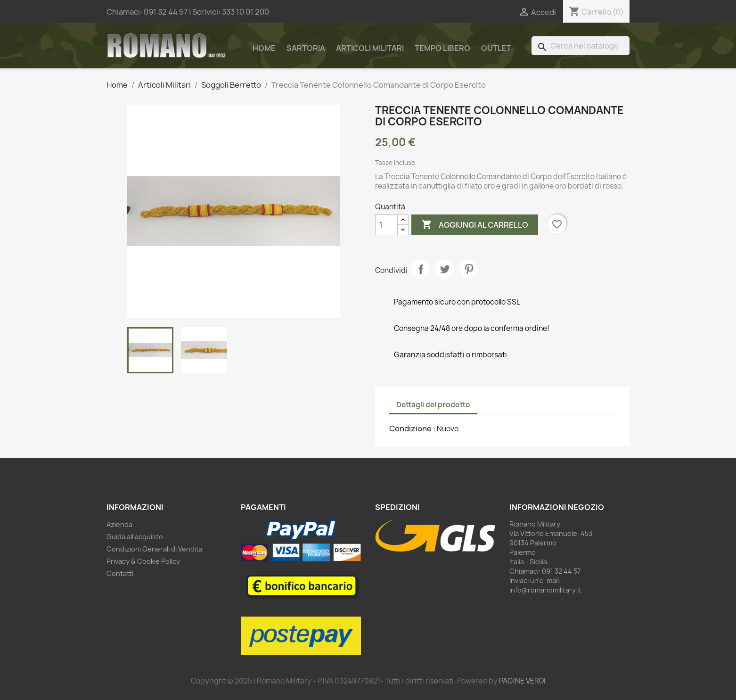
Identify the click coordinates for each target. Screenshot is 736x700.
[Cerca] (581, 46)
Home (264, 48)
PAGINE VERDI (522, 681)
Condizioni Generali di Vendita (155, 549)
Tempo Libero (442, 48)
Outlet (496, 48)
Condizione (411, 428)
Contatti (120, 573)
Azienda (119, 524)
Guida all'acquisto (135, 537)
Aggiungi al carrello (475, 225)
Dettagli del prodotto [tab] (433, 405)
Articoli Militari (370, 48)
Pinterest (469, 269)
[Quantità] (386, 225)
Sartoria (306, 48)
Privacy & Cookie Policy (143, 561)
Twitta (445, 269)
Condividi (421, 269)
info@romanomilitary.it (545, 590)
